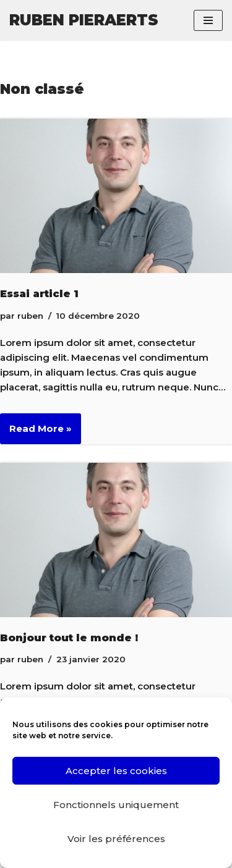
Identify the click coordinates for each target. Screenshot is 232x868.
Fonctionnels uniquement (116, 805)
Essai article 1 (39, 293)
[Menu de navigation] (208, 20)
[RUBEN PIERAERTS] (84, 20)
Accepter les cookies (116, 771)
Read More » (36, 432)
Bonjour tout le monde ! (69, 638)
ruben (30, 316)
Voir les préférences (116, 839)
